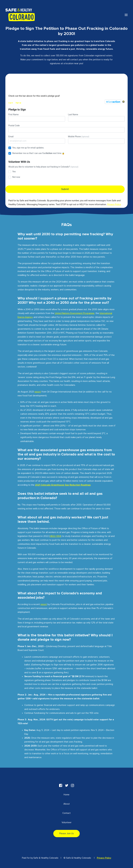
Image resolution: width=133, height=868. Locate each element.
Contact (66, 813)
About (67, 804)
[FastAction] (113, 102)
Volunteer (67, 823)
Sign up (18, 103)
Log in (11, 103)
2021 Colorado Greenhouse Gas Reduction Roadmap (63, 485)
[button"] (61, 786)
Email (37, 140)
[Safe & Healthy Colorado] (20, 15)
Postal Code (66, 128)
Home (66, 795)
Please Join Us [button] (66, 834)
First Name (37, 117)
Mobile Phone (96, 140)
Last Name (96, 117)
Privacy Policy (104, 858)
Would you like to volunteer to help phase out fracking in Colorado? (43, 167)
